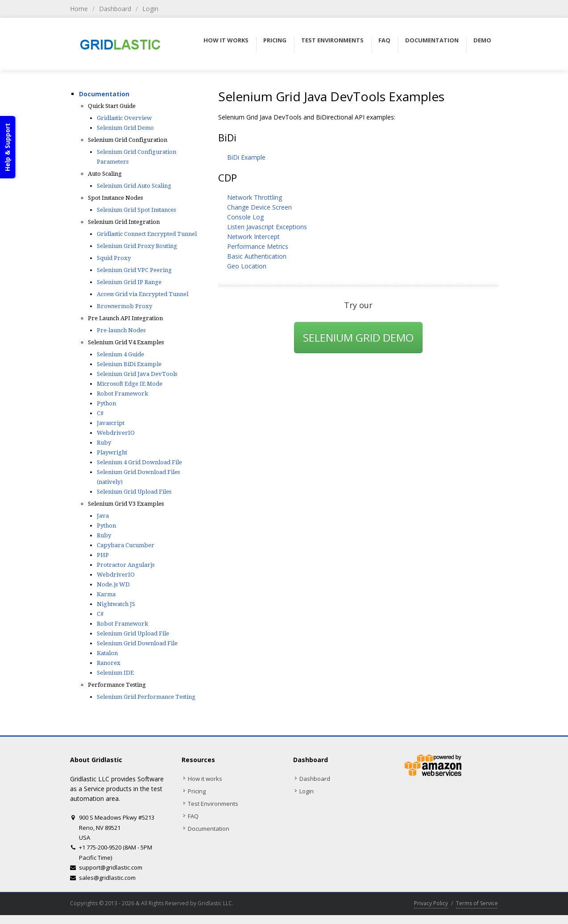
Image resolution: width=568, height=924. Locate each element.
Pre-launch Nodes (121, 330)
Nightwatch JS (116, 604)
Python (106, 403)
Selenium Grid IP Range (129, 282)
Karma (106, 594)
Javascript (111, 423)
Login (150, 9)
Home (79, 9)
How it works (205, 779)
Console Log (245, 217)
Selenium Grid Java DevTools (137, 374)
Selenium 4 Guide (120, 354)
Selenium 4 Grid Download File (139, 462)
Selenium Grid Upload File (133, 633)
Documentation (104, 94)
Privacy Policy (431, 903)
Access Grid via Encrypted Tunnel (143, 294)
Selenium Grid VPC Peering (134, 270)
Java (103, 516)
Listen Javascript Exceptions (267, 227)
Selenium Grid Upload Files (134, 492)
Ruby (104, 443)
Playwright (112, 452)
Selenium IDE (115, 673)
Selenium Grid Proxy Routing (137, 246)
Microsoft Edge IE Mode (130, 384)
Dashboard (115, 9)
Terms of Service (477, 903)
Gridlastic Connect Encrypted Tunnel (147, 234)
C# (100, 413)
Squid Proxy (114, 258)
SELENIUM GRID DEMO (358, 337)
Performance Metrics (258, 246)
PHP (103, 555)
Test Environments (213, 804)
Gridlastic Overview (124, 118)
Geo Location (247, 266)
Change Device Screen (259, 207)
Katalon (107, 653)
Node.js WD (113, 584)
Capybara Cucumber (126, 545)
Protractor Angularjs (126, 565)
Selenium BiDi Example (129, 364)
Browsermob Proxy (124, 306)
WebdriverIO (116, 433)
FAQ (193, 816)
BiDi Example (246, 157)
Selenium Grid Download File (137, 643)
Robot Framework (122, 394)
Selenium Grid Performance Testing (146, 697)
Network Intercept (253, 237)
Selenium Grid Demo (125, 128)
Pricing (197, 791)
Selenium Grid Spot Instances (136, 210)
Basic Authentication (257, 256)
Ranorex (109, 663)
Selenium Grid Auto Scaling (134, 186)
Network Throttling (255, 197)
